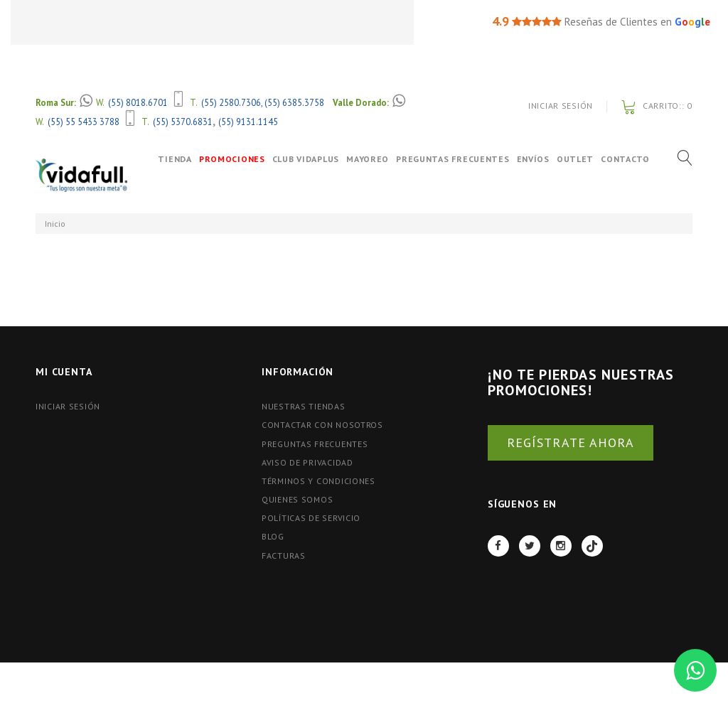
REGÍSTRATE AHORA (571, 442)
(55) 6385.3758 (294, 102)
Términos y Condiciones (318, 481)
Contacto (180, 190)
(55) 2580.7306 (231, 102)
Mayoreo (373, 159)
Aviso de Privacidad (307, 462)
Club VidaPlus (310, 159)
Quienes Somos (297, 499)
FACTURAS (284, 556)
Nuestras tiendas (304, 406)
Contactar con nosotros (322, 425)
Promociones (236, 159)
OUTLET (579, 159)
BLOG (273, 536)
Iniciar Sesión (561, 106)
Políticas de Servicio (311, 518)
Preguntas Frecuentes (457, 159)
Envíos (537, 159)
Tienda (165, 159)
